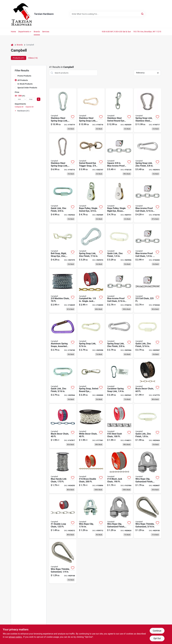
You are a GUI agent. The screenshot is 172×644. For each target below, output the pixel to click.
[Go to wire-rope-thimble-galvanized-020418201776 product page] (147, 516)
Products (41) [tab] (19, 58)
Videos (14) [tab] (33, 58)
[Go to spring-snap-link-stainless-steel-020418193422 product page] (147, 110)
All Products (23, 80)
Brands (37, 32)
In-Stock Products (25, 84)
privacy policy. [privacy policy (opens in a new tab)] (15, 637)
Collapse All (19, 107)
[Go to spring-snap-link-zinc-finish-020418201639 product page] (147, 156)
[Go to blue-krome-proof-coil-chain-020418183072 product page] (147, 246)
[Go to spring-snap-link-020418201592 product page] (91, 336)
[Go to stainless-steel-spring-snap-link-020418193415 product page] (63, 156)
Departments (24, 32)
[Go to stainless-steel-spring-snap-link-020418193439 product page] (91, 110)
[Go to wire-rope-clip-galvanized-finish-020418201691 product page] (119, 516)
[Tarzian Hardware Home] (22, 14)
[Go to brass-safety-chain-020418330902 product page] (91, 291)
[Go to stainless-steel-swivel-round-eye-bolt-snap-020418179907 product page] (119, 110)
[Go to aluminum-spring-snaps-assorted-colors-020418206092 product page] (63, 336)
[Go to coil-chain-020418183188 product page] (147, 291)
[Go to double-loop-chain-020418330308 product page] (63, 516)
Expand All (30, 107)
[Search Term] (107, 14)
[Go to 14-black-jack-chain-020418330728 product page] (119, 471)
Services (46, 32)
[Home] (12, 45)
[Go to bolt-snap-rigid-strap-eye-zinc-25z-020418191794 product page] (63, 246)
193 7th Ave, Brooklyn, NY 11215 (147, 32)
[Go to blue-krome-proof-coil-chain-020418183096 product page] (147, 201)
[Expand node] (16, 111)
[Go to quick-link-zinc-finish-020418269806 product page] (147, 426)
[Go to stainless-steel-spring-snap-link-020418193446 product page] (63, 110)
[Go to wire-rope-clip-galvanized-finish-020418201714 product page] (147, 471)
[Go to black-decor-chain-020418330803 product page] (63, 426)
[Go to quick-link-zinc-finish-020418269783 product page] (63, 381)
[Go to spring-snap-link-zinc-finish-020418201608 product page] (119, 336)
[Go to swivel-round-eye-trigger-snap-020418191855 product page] (91, 156)
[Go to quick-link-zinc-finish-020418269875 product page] (147, 336)
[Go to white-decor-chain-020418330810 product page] (91, 426)
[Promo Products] (16, 76)
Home (13, 32)
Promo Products (24, 76)
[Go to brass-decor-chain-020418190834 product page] (147, 381)
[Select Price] (39, 99)
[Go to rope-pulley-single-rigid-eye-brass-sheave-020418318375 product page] (119, 201)
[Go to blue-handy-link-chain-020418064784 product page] (63, 471)
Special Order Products (27, 88)
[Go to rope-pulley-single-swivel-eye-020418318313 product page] (91, 201)
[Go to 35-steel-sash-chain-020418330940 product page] (119, 426)
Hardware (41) (23, 111)
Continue (157, 631)
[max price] (31, 99)
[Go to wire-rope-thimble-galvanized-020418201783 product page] (63, 561)
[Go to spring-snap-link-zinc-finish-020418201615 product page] (91, 246)
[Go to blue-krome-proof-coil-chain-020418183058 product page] (119, 291)
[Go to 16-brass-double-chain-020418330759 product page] (91, 471)
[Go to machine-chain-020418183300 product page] (63, 291)
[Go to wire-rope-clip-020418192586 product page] (91, 516)
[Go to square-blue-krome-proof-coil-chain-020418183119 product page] (119, 156)
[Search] (143, 14)
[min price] (19, 99)
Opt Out (157, 638)
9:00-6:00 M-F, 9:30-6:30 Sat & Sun (116, 32)
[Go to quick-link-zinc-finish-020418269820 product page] (63, 201)
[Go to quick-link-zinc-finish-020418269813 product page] (119, 246)
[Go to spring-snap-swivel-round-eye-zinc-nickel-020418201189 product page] (91, 381)
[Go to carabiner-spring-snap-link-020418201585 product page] (119, 381)
